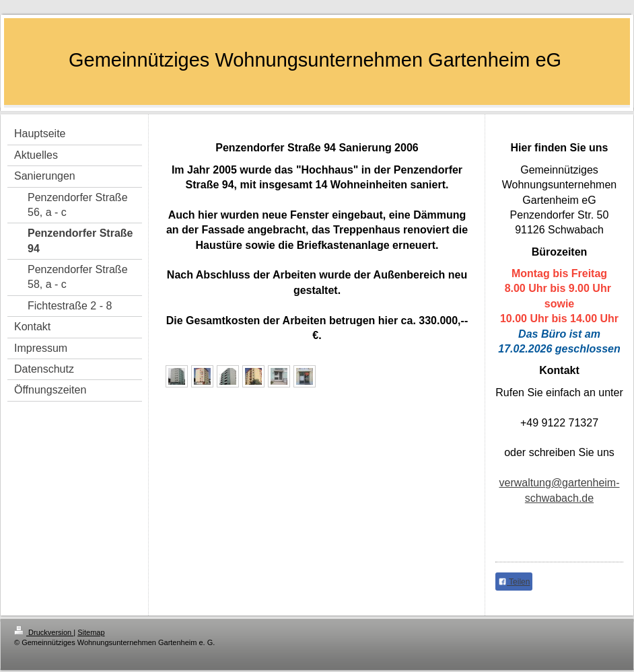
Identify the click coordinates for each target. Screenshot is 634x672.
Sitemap (91, 632)
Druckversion (44, 632)
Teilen (514, 582)
